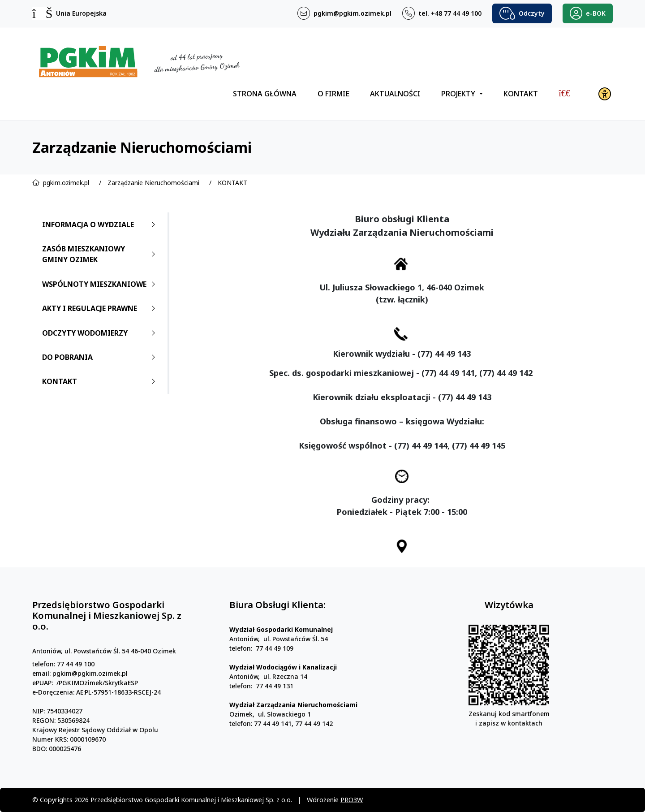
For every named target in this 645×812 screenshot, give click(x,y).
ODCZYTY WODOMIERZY (101, 333)
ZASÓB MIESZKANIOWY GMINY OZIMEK (101, 254)
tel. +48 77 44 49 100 (450, 14)
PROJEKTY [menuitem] (459, 94)
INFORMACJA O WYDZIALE (101, 225)
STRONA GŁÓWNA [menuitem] (265, 94)
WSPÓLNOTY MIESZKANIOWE (101, 284)
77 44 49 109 (275, 690)
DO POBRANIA (101, 357)
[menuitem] (564, 94)
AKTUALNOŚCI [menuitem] (395, 94)
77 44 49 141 (273, 765)
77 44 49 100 (76, 706)
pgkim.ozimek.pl (66, 183)
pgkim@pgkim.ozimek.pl (353, 14)
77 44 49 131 (275, 728)
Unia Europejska (81, 14)
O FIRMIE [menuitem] (333, 94)
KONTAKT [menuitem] (521, 94)
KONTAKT (232, 183)
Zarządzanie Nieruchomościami (153, 183)
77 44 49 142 (314, 765)
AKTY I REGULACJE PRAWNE (101, 308)
